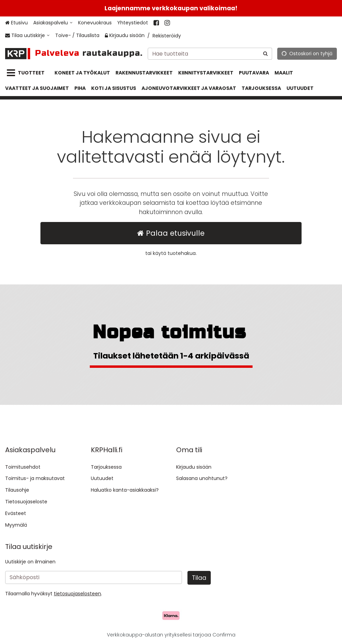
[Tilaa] (199, 578)
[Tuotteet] (27, 73)
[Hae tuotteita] (210, 54)
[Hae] (266, 54)
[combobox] (210, 54)
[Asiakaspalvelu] (53, 23)
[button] (77, 594)
